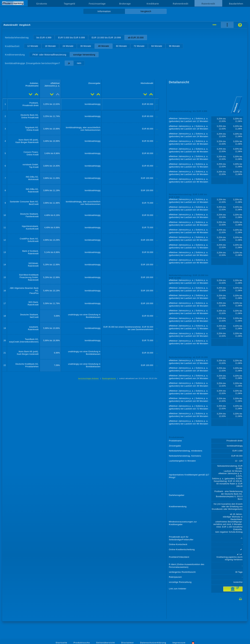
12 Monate (33, 46)
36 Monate (86, 46)
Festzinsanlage (97, 4)
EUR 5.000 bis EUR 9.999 (72, 38)
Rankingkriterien (109, 378)
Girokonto (42, 4)
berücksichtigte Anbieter (89, 378)
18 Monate (50, 46)
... (157, 104)
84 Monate (157, 46)
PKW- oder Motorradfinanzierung (49, 55)
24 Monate (68, 46)
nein (79, 63)
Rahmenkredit (181, 4)
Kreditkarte (153, 4)
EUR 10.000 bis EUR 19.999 (106, 38)
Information (104, 11)
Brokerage (125, 4)
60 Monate (121, 46)
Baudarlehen (236, 4)
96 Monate (174, 46)
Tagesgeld (69, 4)
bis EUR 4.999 (44, 38)
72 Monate (139, 46)
